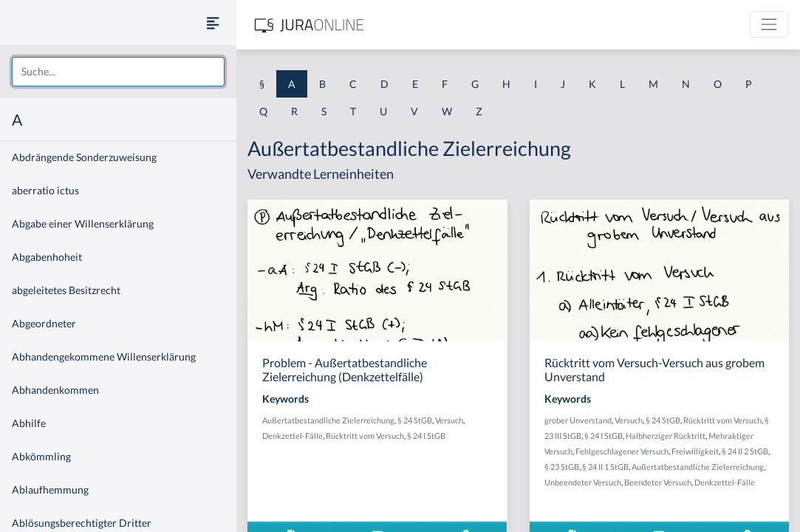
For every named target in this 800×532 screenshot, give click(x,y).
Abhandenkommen (55, 390)
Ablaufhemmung (50, 490)
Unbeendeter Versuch (583, 482)
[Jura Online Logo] (310, 25)
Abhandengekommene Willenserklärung (104, 357)
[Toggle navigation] (769, 24)
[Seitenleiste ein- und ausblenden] (213, 23)
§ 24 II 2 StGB (745, 451)
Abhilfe (29, 423)
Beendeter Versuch (658, 482)
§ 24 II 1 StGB (605, 467)
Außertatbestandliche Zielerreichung (328, 420)
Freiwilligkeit (695, 451)
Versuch (449, 420)
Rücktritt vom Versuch (365, 436)
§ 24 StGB (415, 420)
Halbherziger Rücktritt (666, 436)
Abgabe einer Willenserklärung (83, 224)
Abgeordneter (44, 323)
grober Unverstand (578, 420)
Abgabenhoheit (47, 257)
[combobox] (118, 72)
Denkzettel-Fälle (293, 436)
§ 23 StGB (562, 467)
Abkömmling (41, 456)
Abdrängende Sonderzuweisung (84, 157)
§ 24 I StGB (426, 436)
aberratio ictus (45, 190)
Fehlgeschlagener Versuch (622, 451)
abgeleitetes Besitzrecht (66, 290)
